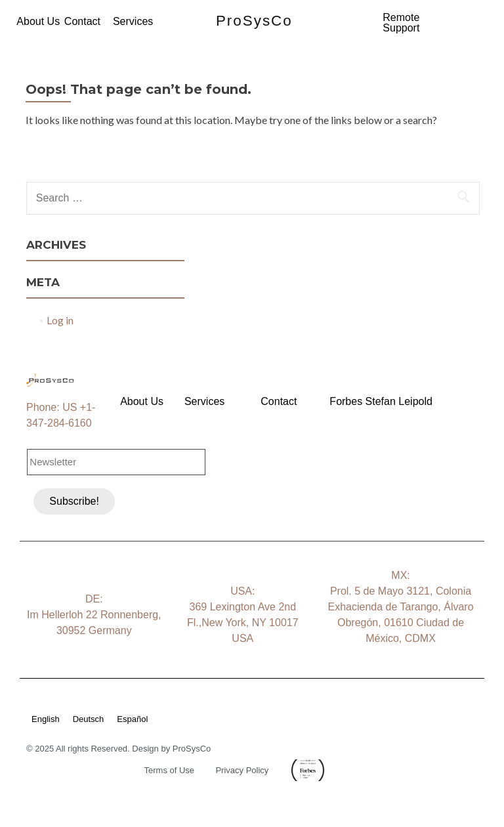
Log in (60, 320)
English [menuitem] (46, 719)
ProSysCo (254, 21)
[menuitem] (52, 719)
